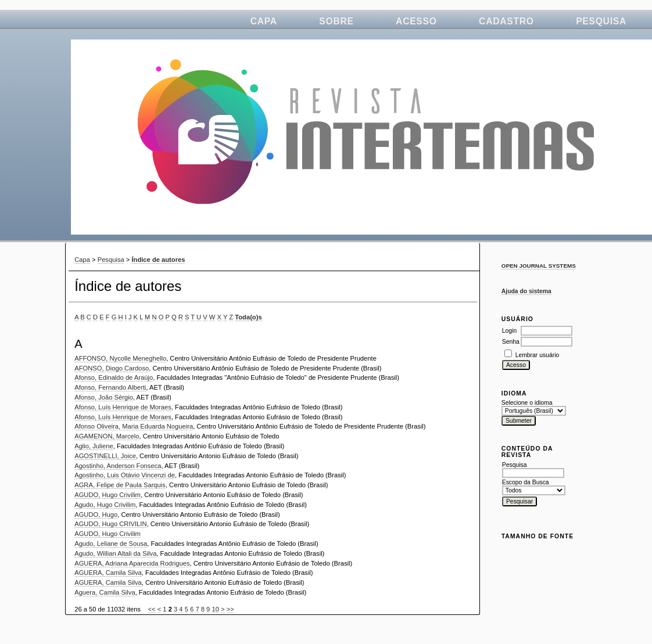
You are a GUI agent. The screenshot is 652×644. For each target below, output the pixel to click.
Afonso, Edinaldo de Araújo (114, 377)
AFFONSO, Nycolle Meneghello (120, 358)
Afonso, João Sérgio (104, 397)
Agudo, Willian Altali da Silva (115, 553)
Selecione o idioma (527, 403)
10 (215, 609)
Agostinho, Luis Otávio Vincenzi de (125, 475)
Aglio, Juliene (94, 446)
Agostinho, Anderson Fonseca (118, 466)
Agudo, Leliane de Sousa (111, 544)
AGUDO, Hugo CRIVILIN (110, 524)
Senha (511, 342)
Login (509, 331)
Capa (264, 21)
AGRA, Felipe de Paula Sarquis (120, 485)
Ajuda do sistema (526, 291)
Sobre (336, 21)
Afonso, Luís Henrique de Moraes (123, 407)
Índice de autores (158, 260)
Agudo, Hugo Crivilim (105, 505)
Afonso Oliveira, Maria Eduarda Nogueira (134, 426)
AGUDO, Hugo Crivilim (108, 495)
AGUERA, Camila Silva (108, 573)
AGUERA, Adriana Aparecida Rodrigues (132, 563)
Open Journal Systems (539, 266)
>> (230, 609)
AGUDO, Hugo (96, 515)
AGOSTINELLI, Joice (105, 456)
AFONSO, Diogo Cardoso (112, 368)
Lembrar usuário (538, 355)
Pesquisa (601, 21)
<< (151, 609)
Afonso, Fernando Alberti (110, 387)
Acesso (416, 21)
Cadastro (506, 21)
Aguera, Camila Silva (105, 592)
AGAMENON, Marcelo (107, 436)
